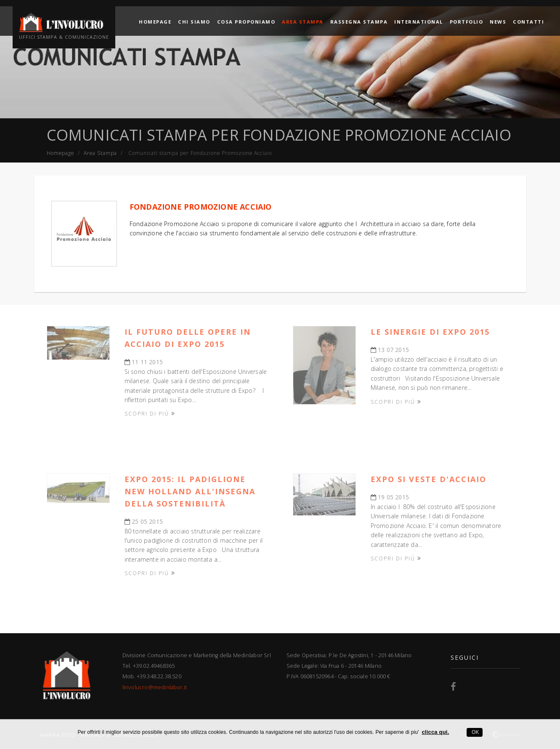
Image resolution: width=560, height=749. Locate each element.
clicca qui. (435, 732)
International (419, 21)
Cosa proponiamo (246, 21)
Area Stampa (303, 21)
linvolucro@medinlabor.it (155, 687)
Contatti (528, 21)
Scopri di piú (150, 413)
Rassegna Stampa (359, 21)
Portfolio (467, 21)
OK (474, 732)
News (498, 21)
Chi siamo (194, 21)
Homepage (155, 21)
